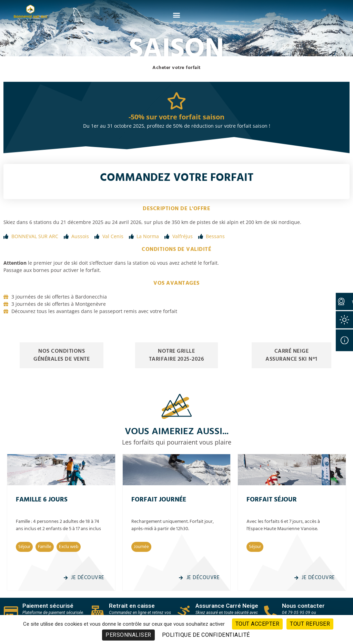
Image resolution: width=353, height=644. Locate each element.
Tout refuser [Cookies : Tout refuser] (310, 624)
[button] (177, 15)
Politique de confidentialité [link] (206, 635)
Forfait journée (159, 500)
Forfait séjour (272, 500)
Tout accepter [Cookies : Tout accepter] (258, 624)
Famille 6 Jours (42, 500)
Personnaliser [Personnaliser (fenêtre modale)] (128, 635)
